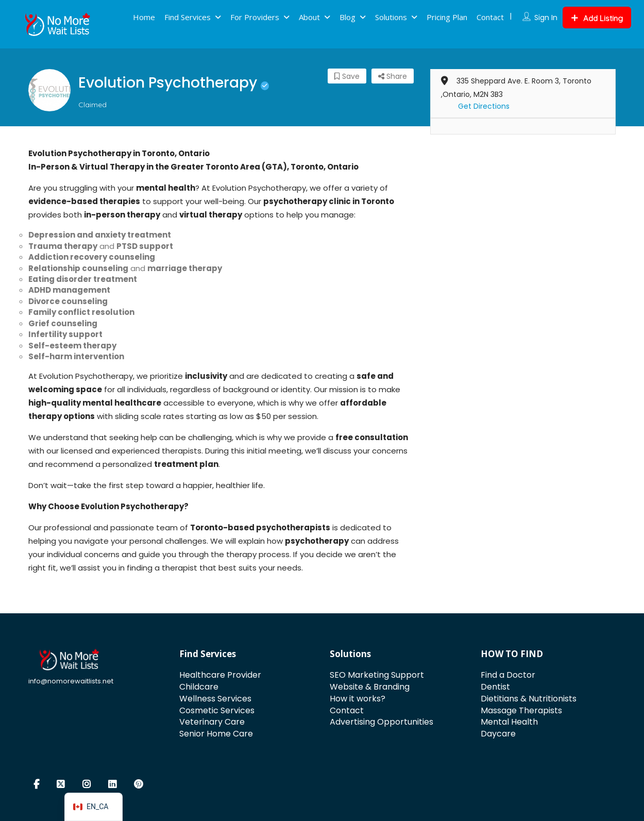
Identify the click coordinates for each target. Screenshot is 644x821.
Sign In (546, 18)
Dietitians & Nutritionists (529, 699)
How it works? (358, 699)
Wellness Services (215, 699)
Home (144, 17)
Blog (348, 17)
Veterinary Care (212, 722)
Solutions (391, 17)
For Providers (255, 17)
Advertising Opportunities (382, 722)
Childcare (199, 687)
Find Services (188, 17)
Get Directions (484, 106)
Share (393, 76)
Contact (490, 17)
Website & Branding (370, 687)
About (309, 17)
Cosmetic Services (217, 710)
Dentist (495, 687)
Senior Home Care (216, 734)
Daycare (498, 734)
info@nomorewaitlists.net (71, 681)
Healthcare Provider (220, 675)
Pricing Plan (447, 17)
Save (347, 76)
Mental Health (509, 722)
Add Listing (597, 18)
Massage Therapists (521, 710)
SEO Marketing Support (377, 675)
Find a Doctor (508, 675)
